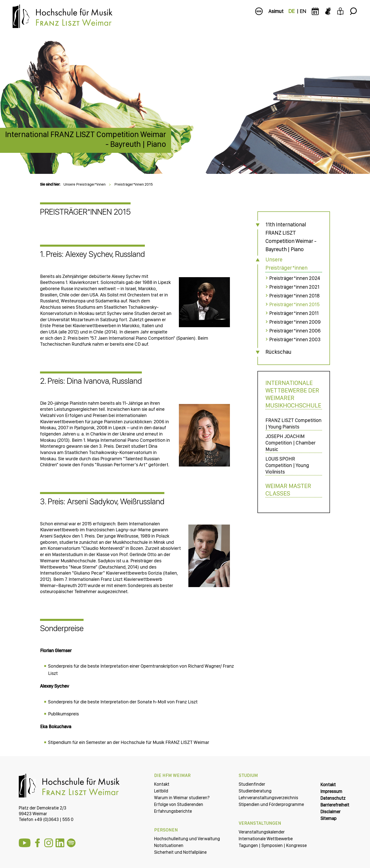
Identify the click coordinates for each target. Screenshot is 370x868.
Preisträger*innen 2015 (134, 184)
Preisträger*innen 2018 (294, 296)
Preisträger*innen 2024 (295, 278)
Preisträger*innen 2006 (295, 331)
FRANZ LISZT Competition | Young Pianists (293, 423)
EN (303, 11)
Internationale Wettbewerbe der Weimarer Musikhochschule (293, 394)
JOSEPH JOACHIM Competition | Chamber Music (291, 443)
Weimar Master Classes (288, 490)
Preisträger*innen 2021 (294, 287)
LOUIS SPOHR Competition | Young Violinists (287, 465)
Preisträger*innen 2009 (295, 322)
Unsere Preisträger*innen (85, 184)
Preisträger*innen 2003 (295, 339)
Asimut (276, 11)
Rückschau (278, 352)
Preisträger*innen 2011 (294, 313)
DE (292, 11)
